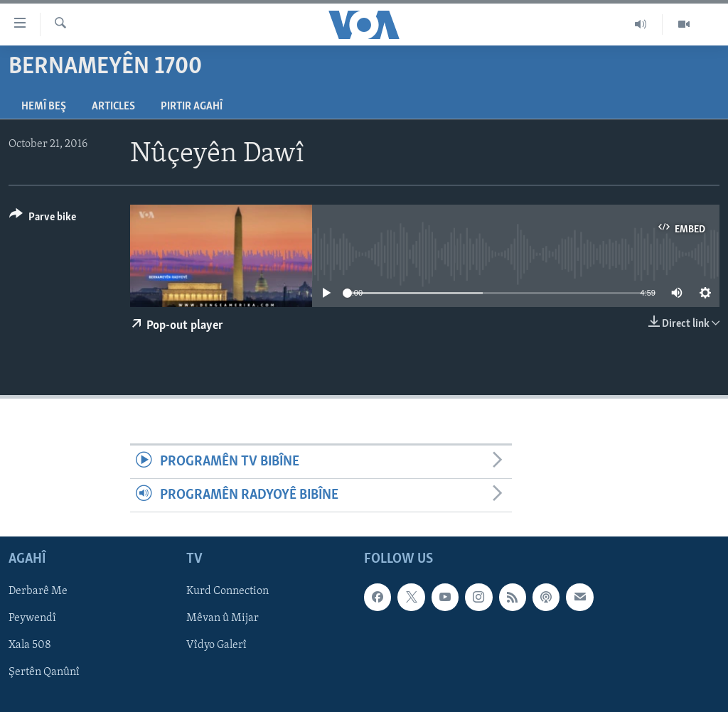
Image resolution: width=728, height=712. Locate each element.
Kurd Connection (227, 592)
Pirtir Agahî (192, 107)
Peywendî (32, 619)
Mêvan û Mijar (223, 619)
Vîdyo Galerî (216, 646)
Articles (113, 107)
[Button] (43, 219)
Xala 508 (30, 646)
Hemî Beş (44, 107)
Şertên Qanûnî (44, 673)
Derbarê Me (38, 592)
